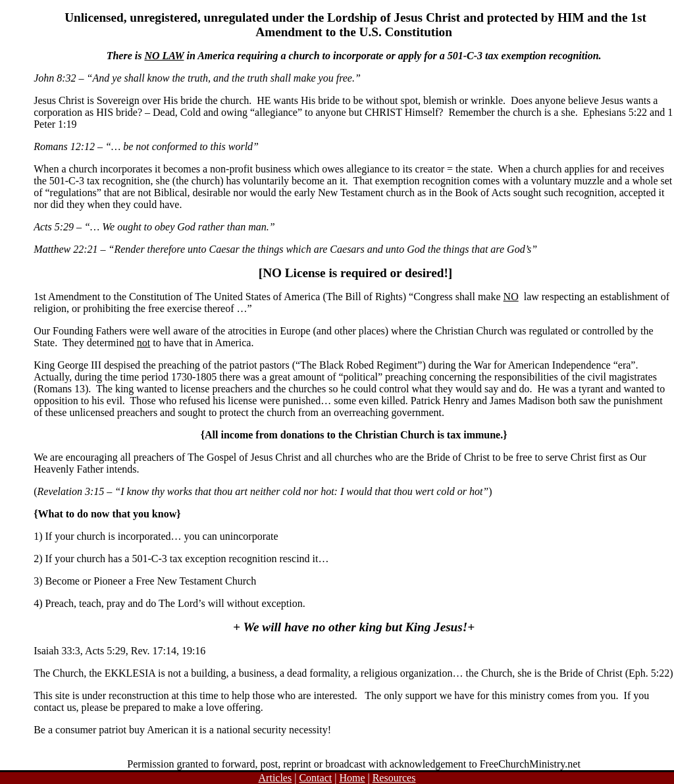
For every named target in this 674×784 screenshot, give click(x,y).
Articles (275, 778)
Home (352, 778)
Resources (394, 778)
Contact (315, 778)
